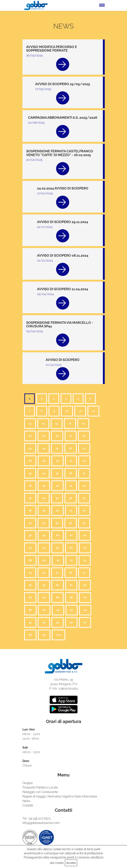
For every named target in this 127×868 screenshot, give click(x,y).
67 (85, 548)
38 (30, 486)
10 (67, 411)
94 (44, 622)
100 (59, 635)
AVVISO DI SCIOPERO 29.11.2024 (63, 222)
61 (71, 535)
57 (84, 523)
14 (43, 423)
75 (57, 573)
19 (44, 436)
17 (83, 423)
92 (85, 610)
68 (30, 560)
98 (30, 635)
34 (44, 473)
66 (71, 548)
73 (30, 573)
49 (44, 510)
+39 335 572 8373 (39, 818)
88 (30, 610)
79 (44, 585)
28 (30, 461)
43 (30, 498)
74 (44, 573)
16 (70, 423)
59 (44, 535)
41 (71, 486)
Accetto (71, 863)
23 (30, 448)
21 (71, 436)
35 (57, 473)
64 (44, 548)
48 (30, 510)
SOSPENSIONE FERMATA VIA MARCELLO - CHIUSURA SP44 (60, 324)
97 (85, 622)
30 (58, 461)
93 (30, 622)
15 (57, 423)
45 (57, 498)
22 (84, 436)
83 (30, 597)
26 (71, 448)
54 (44, 523)
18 (30, 436)
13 (30, 423)
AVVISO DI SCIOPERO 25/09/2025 (63, 84)
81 (71, 585)
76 (71, 573)
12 (93, 411)
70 (58, 560)
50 (58, 510)
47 (84, 498)
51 (71, 510)
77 (84, 573)
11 (80, 411)
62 (85, 535)
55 (57, 523)
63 (30, 548)
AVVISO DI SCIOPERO (63, 360)
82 (85, 585)
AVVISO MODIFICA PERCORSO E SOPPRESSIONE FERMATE (52, 49)
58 (30, 535)
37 (84, 473)
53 (30, 523)
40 (58, 486)
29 (44, 461)
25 (57, 448)
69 (44, 560)
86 (71, 597)
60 (58, 535)
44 (44, 498)
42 (84, 486)
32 (84, 461)
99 (44, 635)
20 (57, 436)
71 (71, 560)
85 (58, 597)
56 (71, 523)
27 (84, 448)
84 (44, 597)
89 (44, 610)
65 (58, 548)
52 (84, 510)
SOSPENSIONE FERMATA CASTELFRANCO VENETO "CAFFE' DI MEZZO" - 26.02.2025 (60, 153)
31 (71, 461)
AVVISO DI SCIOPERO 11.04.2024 (63, 289)
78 (30, 585)
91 (72, 610)
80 (58, 585)
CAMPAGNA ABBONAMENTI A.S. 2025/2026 (63, 118)
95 (58, 622)
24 (44, 448)
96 (71, 622)
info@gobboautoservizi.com (41, 823)
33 (30, 473)
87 (85, 597)
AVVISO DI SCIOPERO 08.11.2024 (63, 255)
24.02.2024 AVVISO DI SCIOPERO (63, 188)
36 (71, 473)
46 (71, 498)
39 (44, 486)
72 (85, 560)
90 (58, 610)
